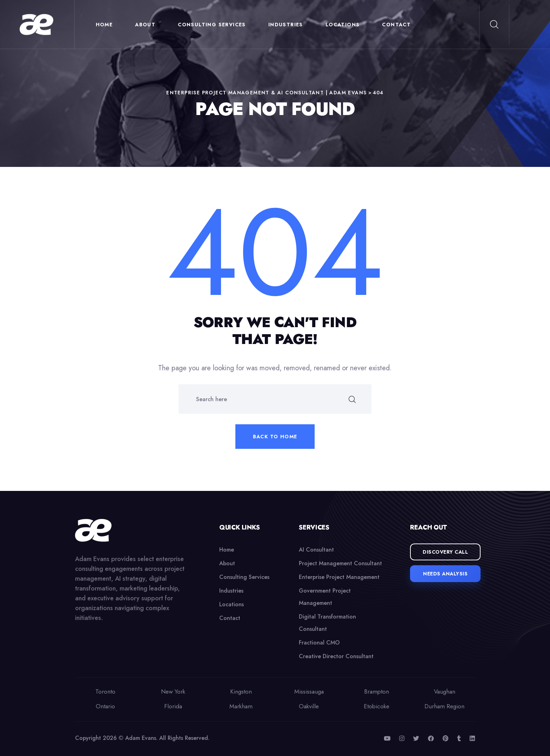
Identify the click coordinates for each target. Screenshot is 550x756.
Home (106, 25)
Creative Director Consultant (336, 656)
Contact (398, 25)
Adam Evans (141, 738)
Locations (344, 25)
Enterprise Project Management (339, 577)
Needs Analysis (445, 574)
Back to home (275, 437)
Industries (287, 25)
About (147, 25)
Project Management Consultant (340, 563)
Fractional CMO (319, 643)
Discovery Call (445, 552)
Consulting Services (214, 25)
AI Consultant (316, 550)
